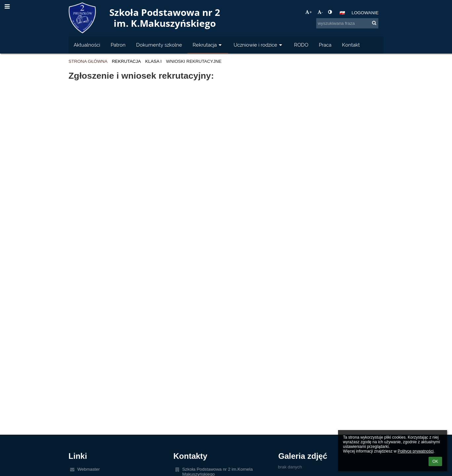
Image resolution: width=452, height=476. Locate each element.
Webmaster (89, 469)
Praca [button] (325, 45)
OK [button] (435, 461)
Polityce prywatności (415, 451)
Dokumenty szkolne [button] (159, 45)
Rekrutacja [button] (208, 45)
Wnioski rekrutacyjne (194, 61)
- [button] (320, 12)
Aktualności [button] (87, 45)
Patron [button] (118, 45)
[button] (342, 13)
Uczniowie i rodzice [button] (259, 45)
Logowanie (365, 13)
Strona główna (88, 61)
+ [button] (309, 12)
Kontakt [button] (351, 45)
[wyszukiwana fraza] (347, 23)
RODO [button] (301, 45)
